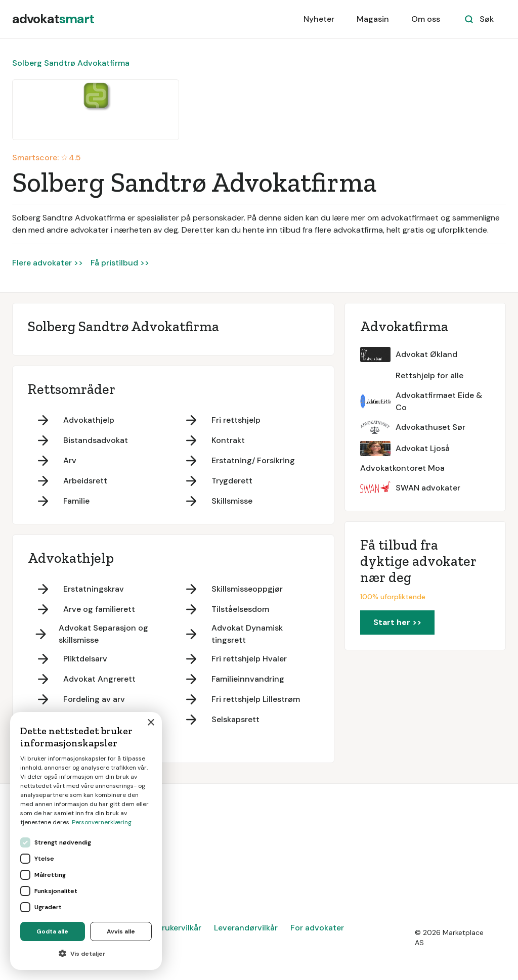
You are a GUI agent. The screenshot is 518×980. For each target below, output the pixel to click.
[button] (86, 954)
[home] (53, 19)
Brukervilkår (179, 928)
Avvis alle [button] (121, 931)
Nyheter (319, 19)
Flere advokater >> (48, 263)
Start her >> (397, 622)
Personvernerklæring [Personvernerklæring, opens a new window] (102, 822)
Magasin (373, 19)
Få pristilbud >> (120, 263)
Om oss (426, 19)
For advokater (317, 928)
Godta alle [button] (52, 931)
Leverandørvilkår (246, 928)
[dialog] (86, 841)
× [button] (150, 723)
